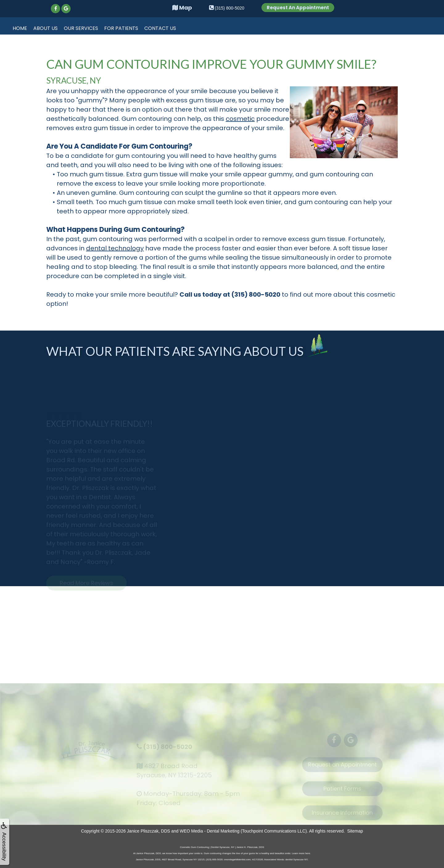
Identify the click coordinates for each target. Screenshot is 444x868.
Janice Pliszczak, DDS (149, 831)
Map (182, 8)
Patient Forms (342, 792)
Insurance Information (342, 816)
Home (20, 28)
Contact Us (160, 28)
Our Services (81, 28)
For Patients (121, 28)
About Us (45, 28)
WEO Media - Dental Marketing (210, 831)
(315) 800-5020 (167, 750)
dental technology (115, 248)
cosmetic (240, 119)
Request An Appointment (298, 8)
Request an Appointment (342, 768)
